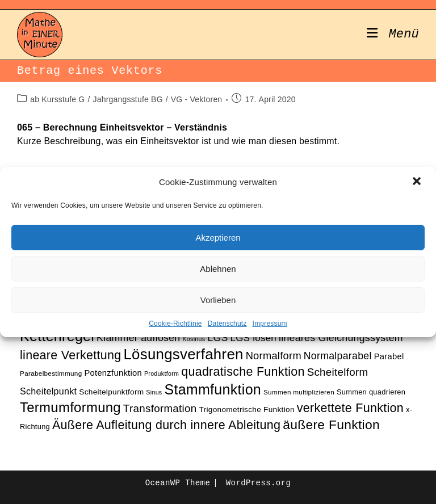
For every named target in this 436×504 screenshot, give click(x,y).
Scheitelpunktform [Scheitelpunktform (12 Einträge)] (111, 392)
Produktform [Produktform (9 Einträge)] (162, 373)
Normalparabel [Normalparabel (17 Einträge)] (338, 356)
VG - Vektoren (197, 99)
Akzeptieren (218, 238)
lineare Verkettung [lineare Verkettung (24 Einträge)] (70, 355)
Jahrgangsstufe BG (127, 99)
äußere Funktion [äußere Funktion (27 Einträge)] (331, 425)
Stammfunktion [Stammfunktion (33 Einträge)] (213, 389)
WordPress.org (258, 483)
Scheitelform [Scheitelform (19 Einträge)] (338, 372)
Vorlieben (218, 300)
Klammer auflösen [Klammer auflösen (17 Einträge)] (138, 338)
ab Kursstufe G (57, 99)
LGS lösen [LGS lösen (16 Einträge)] (254, 338)
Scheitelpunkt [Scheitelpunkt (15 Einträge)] (48, 391)
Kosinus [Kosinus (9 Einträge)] (194, 339)
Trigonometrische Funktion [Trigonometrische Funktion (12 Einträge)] (246, 409)
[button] (418, 182)
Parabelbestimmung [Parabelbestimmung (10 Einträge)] (51, 373)
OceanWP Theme (178, 483)
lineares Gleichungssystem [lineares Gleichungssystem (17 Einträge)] (341, 338)
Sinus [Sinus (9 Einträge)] (154, 392)
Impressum (270, 324)
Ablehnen (218, 269)
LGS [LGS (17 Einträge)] (217, 338)
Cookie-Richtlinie (175, 324)
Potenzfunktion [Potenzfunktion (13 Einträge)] (113, 373)
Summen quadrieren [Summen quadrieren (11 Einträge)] (371, 392)
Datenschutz (227, 324)
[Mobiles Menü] (393, 35)
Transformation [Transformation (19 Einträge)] (160, 408)
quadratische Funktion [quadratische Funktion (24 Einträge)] (243, 372)
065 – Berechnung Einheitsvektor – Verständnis (122, 127)
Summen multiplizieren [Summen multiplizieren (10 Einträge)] (299, 392)
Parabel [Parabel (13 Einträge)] (389, 356)
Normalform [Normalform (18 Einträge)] (274, 356)
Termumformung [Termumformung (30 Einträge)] (70, 407)
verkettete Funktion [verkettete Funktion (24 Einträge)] (350, 408)
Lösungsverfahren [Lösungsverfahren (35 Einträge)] (183, 354)
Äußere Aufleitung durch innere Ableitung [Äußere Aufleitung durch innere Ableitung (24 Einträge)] (166, 425)
